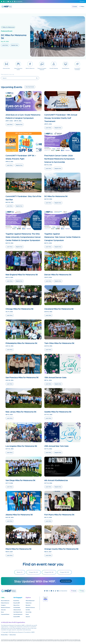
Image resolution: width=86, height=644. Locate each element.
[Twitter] (2, 2)
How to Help (29, 612)
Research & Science (6, 607)
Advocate (3, 610)
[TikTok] (12, 2)
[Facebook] (4, 2)
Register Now (15, 45)
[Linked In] (10, 2)
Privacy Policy (4, 635)
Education (28, 605)
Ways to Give (16, 605)
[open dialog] (82, 6)
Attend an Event (17, 610)
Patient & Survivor (5, 603)
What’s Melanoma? (30, 601)
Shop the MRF (17, 603)
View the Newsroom (18, 614)
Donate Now (16, 601)
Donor (2, 612)
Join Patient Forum (18, 612)
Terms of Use (13, 635)
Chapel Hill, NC (33, 572)
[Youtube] (8, 2)
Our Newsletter (17, 607)
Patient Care (29, 603)
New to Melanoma (5, 601)
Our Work (28, 610)
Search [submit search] (82, 1)
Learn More (5, 45)
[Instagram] (6, 2)
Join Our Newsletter (66, 581)
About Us (28, 617)
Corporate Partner (5, 614)
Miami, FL (20, 572)
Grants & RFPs (17, 617)
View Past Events (30, 87)
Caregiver (3, 605)
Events (27, 614)
